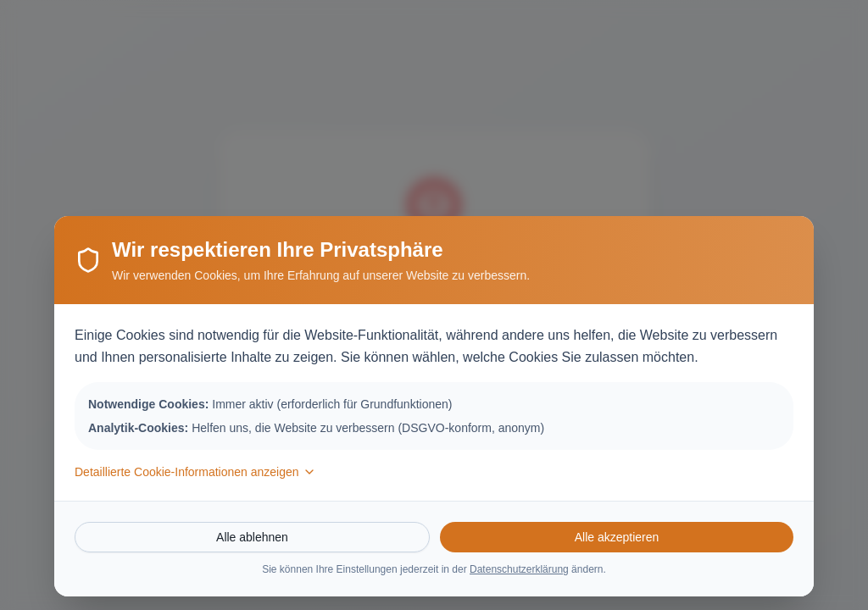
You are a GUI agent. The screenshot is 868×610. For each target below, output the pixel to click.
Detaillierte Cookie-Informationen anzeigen (195, 472)
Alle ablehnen (252, 537)
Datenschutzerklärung (519, 569)
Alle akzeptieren (617, 537)
